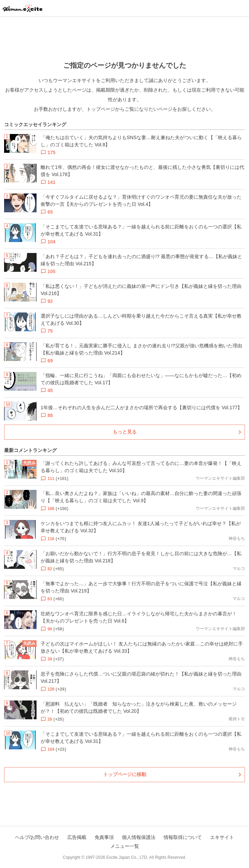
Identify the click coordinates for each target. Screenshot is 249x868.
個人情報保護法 (139, 837)
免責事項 (104, 837)
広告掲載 (77, 837)
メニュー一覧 (125, 846)
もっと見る (125, 432)
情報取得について (183, 837)
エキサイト (222, 837)
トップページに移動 (125, 774)
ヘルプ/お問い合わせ (37, 837)
